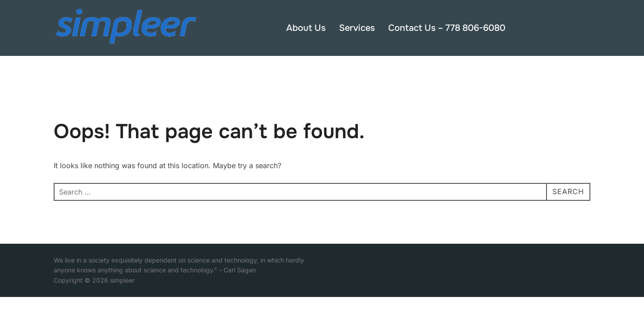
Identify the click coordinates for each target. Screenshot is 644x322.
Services (357, 28)
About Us (306, 28)
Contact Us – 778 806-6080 (447, 28)
